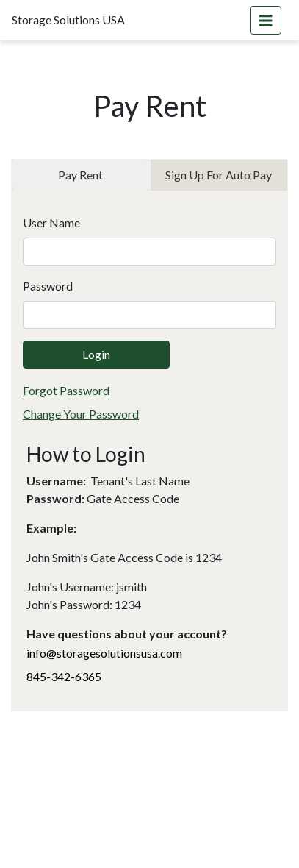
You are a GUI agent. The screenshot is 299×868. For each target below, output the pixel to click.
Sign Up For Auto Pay (219, 175)
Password (48, 286)
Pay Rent (80, 175)
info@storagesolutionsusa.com (104, 653)
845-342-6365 (64, 676)
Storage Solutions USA (68, 19)
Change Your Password (81, 414)
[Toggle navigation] (266, 20)
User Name (51, 223)
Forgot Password (66, 390)
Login (96, 354)
